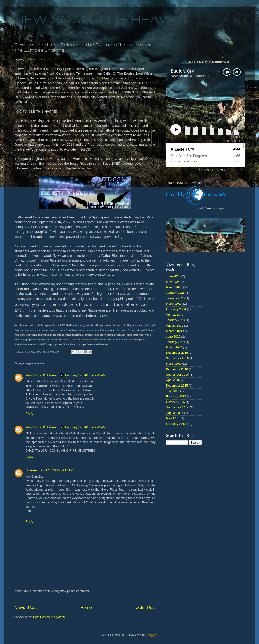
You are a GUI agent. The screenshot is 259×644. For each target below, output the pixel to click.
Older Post (145, 607)
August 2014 (175, 413)
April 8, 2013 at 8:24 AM (57, 470)
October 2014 (175, 402)
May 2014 (173, 418)
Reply (30, 413)
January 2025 (175, 298)
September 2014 (178, 407)
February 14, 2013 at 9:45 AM (85, 375)
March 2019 (174, 347)
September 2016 (178, 375)
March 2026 (174, 287)
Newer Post (26, 607)
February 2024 (176, 309)
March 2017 (174, 364)
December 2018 (177, 353)
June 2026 (173, 276)
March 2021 (174, 331)
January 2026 (175, 293)
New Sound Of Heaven (42, 375)
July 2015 (173, 391)
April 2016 (173, 380)
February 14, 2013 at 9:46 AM (85, 427)
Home (86, 607)
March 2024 (174, 304)
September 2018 (178, 358)
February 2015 (176, 396)
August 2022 (175, 326)
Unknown (33, 470)
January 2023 (175, 320)
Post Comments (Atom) (49, 617)
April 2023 (173, 315)
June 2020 (173, 336)
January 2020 (175, 342)
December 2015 (177, 386)
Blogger (152, 635)
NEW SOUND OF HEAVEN (100, 20)
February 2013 (176, 424)
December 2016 (177, 369)
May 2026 (173, 282)
